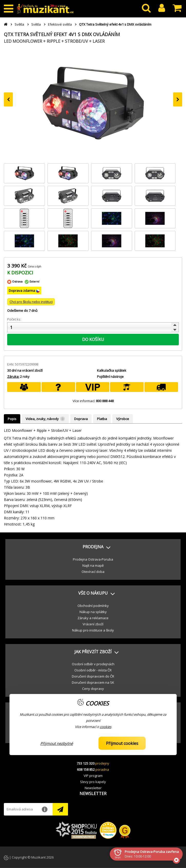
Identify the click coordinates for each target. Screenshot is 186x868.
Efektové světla (60, 24)
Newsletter (93, 788)
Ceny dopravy (93, 689)
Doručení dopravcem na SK (93, 682)
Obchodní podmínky (93, 606)
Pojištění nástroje (110, 377)
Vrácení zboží (93, 624)
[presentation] (8, 99)
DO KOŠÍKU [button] (93, 339)
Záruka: (13, 377)
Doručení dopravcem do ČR (93, 676)
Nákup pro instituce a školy (93, 630)
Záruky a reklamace (93, 618)
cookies (106, 727)
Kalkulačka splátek (112, 370)
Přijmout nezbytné (57, 743)
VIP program (93, 776)
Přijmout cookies (122, 743)
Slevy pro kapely (93, 782)
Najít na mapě (93, 565)
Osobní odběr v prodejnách (93, 664)
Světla (19, 24)
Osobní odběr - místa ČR (93, 670)
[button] (93, 547)
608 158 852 (86, 769)
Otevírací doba (93, 572)
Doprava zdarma (22, 291)
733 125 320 (86, 763)
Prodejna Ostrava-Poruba (93, 559)
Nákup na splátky (93, 612)
